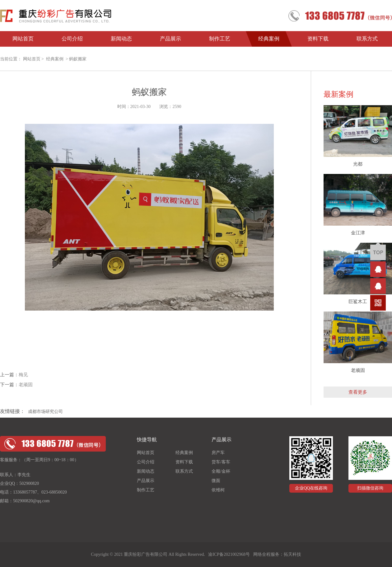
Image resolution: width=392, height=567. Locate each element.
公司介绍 (72, 39)
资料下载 (318, 39)
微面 (216, 481)
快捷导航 (147, 440)
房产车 (218, 453)
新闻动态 (121, 39)
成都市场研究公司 (45, 411)
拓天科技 (292, 554)
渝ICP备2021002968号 (229, 554)
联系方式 (367, 39)
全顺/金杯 (221, 471)
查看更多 (358, 392)
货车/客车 (221, 462)
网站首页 (23, 39)
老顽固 (26, 385)
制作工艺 (220, 39)
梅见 (23, 375)
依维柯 (218, 490)
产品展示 (170, 39)
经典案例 (269, 39)
